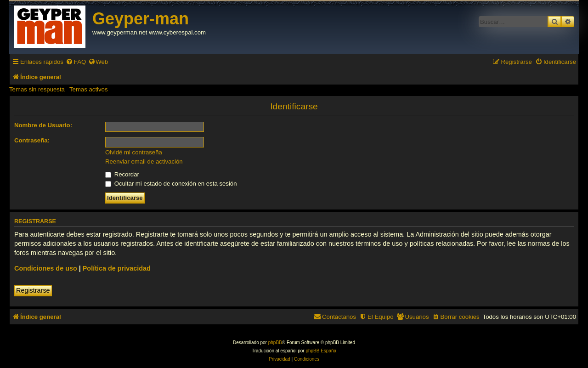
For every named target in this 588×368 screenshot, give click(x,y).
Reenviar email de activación (144, 161)
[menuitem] (76, 62)
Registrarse (33, 290)
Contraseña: (32, 140)
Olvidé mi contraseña (134, 152)
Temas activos (89, 89)
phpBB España (321, 351)
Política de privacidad (117, 268)
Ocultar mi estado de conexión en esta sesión (171, 184)
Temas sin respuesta (37, 89)
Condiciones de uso (46, 268)
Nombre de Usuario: (43, 125)
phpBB (275, 343)
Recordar (122, 174)
